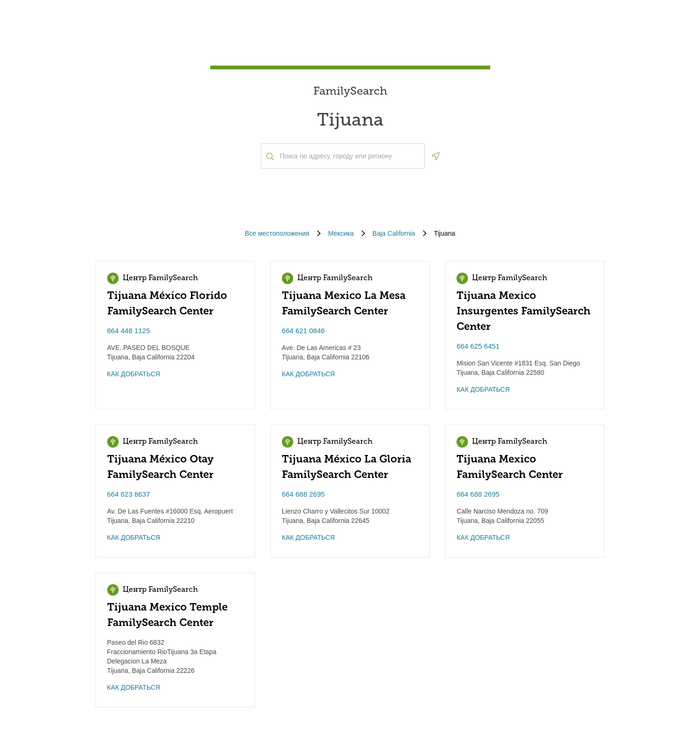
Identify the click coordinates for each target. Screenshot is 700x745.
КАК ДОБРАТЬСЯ (134, 374)
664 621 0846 (303, 331)
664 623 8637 (129, 494)
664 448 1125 (129, 331)
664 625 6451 (478, 346)
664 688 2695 (303, 494)
